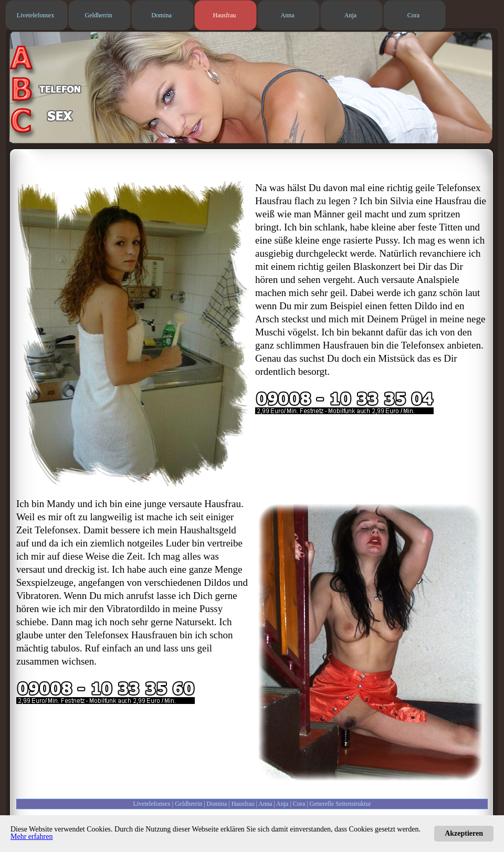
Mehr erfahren (31, 837)
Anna (265, 804)
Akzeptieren (464, 833)
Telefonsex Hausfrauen (131, 635)
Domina (217, 804)
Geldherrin (188, 804)
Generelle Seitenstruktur (340, 804)
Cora (299, 804)
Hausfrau (243, 804)
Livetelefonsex (151, 804)
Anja (282, 804)
